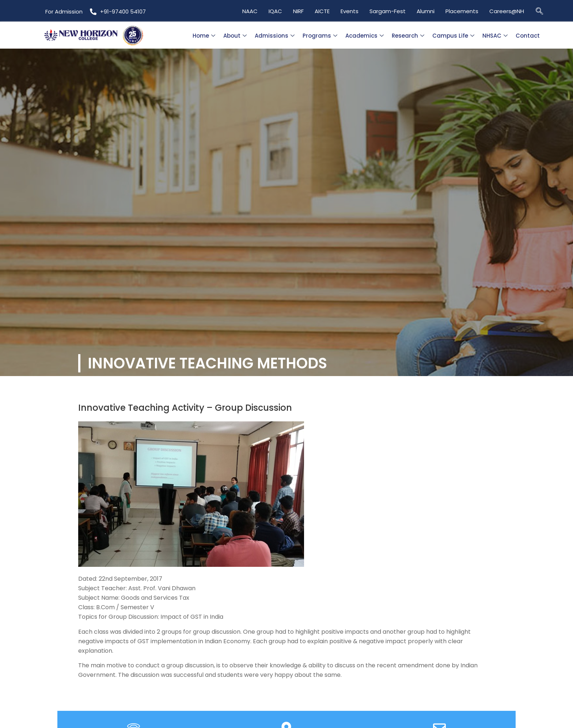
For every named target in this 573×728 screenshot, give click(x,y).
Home (204, 36)
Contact (528, 36)
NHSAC (495, 36)
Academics (365, 36)
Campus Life (453, 36)
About (235, 36)
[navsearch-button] (539, 11)
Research (408, 36)
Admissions (275, 36)
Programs (320, 36)
